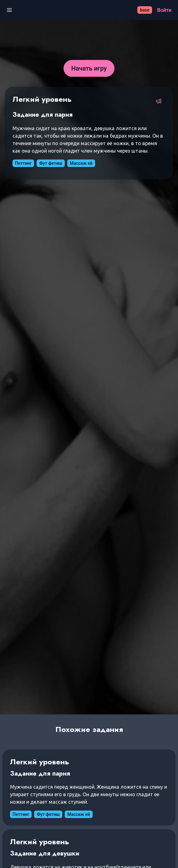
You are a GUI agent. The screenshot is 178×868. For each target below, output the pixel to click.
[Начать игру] (89, 68)
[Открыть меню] (9, 10)
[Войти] (164, 10)
